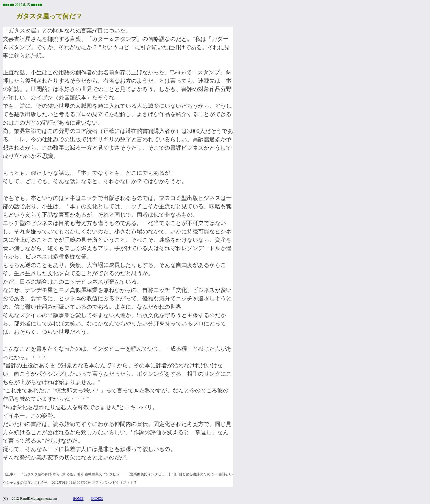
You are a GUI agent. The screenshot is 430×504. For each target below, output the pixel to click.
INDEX (97, 499)
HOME (78, 499)
